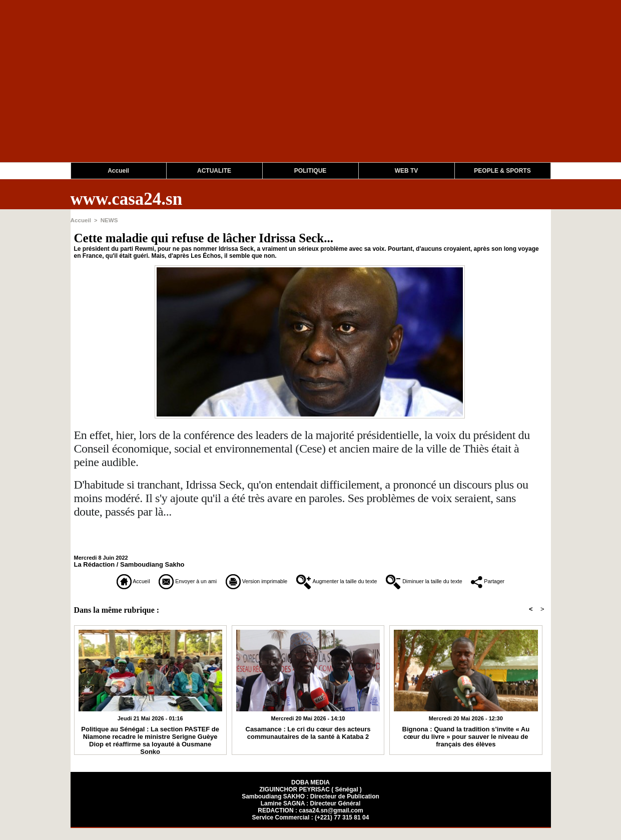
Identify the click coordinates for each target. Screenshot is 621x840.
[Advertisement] (300, 92)
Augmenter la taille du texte (366, 580)
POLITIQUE (310, 171)
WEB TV (407, 171)
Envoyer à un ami (166, 580)
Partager (310, 594)
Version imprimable (258, 580)
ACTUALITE (214, 171)
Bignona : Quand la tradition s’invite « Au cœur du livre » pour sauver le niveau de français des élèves (466, 748)
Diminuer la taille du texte (485, 580)
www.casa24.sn (127, 199)
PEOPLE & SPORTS (502, 171)
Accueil (118, 171)
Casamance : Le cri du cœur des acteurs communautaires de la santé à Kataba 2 (308, 744)
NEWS (107, 220)
